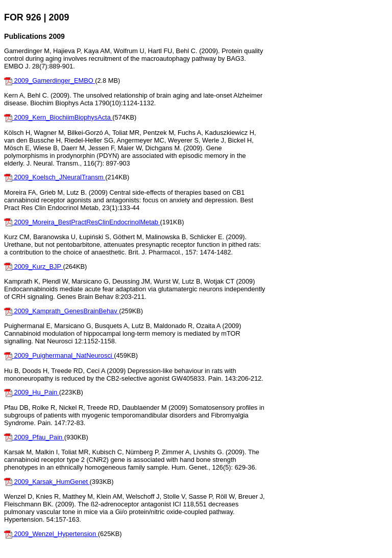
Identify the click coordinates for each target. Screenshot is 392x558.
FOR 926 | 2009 (36, 17)
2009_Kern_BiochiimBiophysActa (58, 117)
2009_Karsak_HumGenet (47, 482)
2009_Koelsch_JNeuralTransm (55, 177)
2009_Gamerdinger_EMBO (50, 80)
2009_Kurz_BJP (33, 266)
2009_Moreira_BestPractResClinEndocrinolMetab (82, 222)
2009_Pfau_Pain (34, 437)
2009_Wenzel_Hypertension (51, 534)
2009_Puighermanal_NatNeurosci (59, 355)
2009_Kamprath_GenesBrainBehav (62, 311)
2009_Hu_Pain (32, 392)
